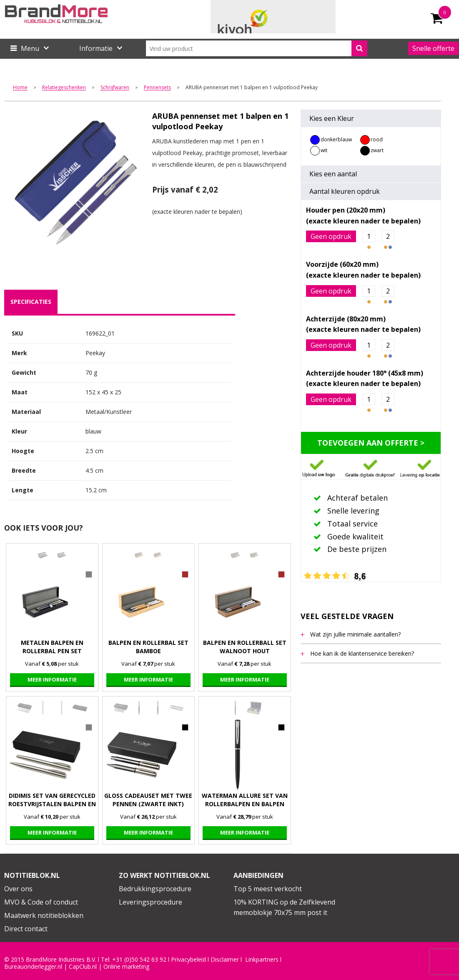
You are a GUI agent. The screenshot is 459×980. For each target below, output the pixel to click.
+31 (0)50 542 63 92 (139, 960)
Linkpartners (262, 960)
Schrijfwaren (115, 88)
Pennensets (157, 88)
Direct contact (26, 929)
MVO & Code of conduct (41, 902)
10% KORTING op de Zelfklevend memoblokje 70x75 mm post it (284, 907)
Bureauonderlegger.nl (33, 967)
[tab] (31, 302)
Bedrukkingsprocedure (155, 889)
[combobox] (257, 48)
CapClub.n (82, 967)
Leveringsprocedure (150, 902)
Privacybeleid (188, 960)
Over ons (18, 889)
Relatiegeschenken (64, 88)
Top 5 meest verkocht (268, 889)
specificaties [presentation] (31, 302)
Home (20, 88)
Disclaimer (225, 960)
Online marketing (126, 967)
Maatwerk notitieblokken (44, 915)
